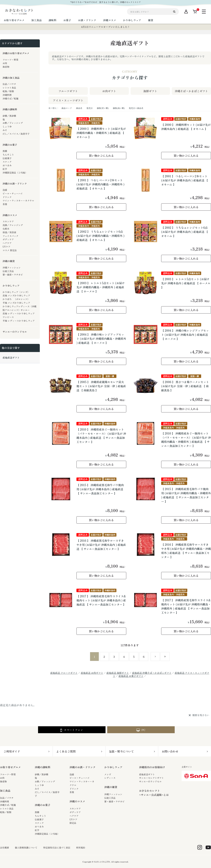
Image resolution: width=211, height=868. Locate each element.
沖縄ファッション (113, 794)
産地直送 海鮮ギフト (118, 673)
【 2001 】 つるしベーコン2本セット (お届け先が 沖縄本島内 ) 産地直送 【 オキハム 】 (185, 180)
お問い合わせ (170, 751)
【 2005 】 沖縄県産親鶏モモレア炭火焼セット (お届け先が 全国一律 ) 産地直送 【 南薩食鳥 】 (101, 386)
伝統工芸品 (110, 798)
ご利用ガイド (12, 751)
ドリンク (74, 789)
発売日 (89, 108)
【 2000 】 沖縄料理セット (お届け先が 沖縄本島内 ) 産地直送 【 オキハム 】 (186, 127)
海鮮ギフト (150, 91)
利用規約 (81, 848)
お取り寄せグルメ (10, 767)
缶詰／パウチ (7, 798)
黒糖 (37, 812)
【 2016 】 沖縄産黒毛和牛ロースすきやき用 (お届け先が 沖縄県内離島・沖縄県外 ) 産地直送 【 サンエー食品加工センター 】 (186, 551)
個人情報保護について (26, 848)
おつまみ (39, 826)
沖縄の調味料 (43, 767)
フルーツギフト (68, 91)
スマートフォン (72, 730)
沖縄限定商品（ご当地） (47, 834)
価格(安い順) (103, 108)
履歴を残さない (201, 715)
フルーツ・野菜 (8, 774)
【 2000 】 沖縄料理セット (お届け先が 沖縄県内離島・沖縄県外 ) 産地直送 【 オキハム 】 (101, 133)
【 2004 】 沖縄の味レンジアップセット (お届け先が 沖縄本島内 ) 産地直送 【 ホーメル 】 (185, 335)
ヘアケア (74, 816)
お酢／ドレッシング (45, 781)
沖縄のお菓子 (43, 805)
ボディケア (75, 812)
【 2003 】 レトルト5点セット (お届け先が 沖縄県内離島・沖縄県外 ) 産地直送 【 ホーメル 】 (100, 287)
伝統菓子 (39, 819)
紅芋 (37, 830)
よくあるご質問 (66, 751)
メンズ (108, 774)
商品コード (67, 108)
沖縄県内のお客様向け (152, 767)
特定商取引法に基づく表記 (57, 848)
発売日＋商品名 (136, 108)
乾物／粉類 (6, 812)
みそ (37, 789)
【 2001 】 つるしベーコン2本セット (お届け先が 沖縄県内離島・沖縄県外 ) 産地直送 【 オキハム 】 (100, 184)
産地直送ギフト (147, 774)
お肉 (2, 778)
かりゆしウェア (113, 767)
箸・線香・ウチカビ (114, 801)
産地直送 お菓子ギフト (131, 676)
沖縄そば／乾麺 (8, 805)
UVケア (73, 819)
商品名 (79, 108)
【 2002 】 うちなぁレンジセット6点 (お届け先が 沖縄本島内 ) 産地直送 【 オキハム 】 (185, 232)
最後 (165, 657)
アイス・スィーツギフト (68, 100)
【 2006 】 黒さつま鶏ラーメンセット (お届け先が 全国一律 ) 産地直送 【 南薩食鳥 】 (185, 386)
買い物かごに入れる (101, 156)
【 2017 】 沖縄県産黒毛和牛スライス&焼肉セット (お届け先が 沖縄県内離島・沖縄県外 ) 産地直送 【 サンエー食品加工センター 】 (186, 606)
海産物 (3, 781)
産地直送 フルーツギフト (64, 673)
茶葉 (72, 792)
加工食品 (5, 791)
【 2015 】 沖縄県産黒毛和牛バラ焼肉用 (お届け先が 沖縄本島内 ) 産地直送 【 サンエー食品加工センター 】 (100, 489)
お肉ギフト (109, 91)
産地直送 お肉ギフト (92, 673)
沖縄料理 (4, 801)
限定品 (73, 823)
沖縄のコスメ (77, 801)
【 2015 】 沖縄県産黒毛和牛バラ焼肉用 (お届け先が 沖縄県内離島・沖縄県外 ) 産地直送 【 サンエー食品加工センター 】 (186, 495)
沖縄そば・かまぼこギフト (191, 91)
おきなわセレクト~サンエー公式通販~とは (154, 793)
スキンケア (75, 809)
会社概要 (4, 848)
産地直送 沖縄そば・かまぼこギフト (152, 673)
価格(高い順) (119, 108)
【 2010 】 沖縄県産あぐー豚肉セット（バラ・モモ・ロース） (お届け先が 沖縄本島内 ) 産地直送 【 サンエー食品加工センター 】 (101, 436)
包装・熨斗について (121, 751)
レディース (110, 778)
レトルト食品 (7, 809)
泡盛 (72, 774)
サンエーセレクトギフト (151, 778)
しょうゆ (39, 785)
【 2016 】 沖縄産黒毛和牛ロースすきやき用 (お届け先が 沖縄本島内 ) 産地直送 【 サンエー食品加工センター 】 (101, 545)
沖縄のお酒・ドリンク (82, 767)
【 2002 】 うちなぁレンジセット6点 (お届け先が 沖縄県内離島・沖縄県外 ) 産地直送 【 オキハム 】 (100, 236)
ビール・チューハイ (80, 778)
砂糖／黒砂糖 (42, 774)
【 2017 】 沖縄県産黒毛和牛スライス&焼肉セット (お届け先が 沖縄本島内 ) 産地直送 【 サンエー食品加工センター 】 (101, 600)
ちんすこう (40, 816)
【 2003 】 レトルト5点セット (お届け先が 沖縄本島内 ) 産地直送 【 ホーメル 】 (186, 283)
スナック (39, 823)
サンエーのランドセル (150, 781)
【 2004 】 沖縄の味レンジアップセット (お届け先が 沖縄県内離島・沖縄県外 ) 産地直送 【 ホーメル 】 (101, 339)
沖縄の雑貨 (111, 787)
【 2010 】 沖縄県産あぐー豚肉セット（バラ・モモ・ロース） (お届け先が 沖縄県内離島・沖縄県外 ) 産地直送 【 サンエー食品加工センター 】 (186, 440)
